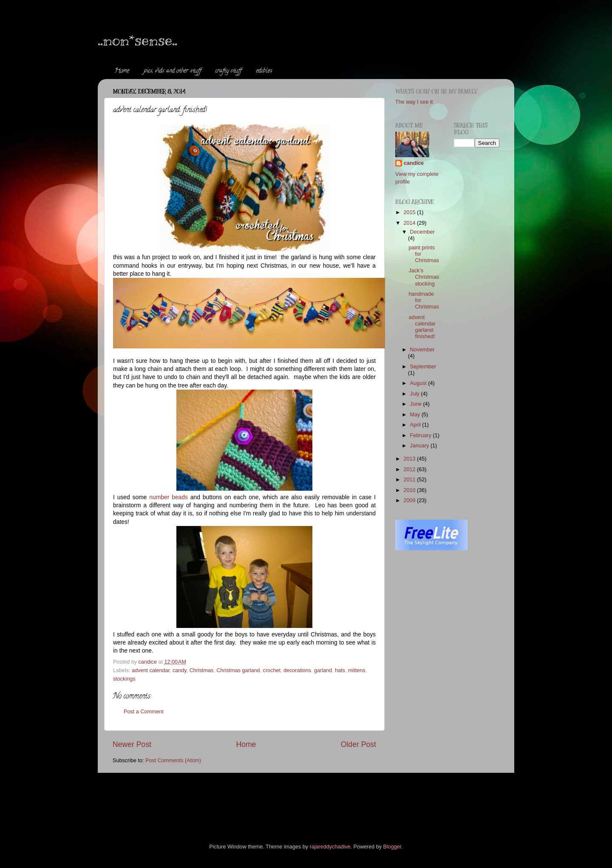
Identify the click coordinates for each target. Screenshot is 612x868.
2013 (410, 459)
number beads (169, 497)
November (422, 350)
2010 (410, 490)
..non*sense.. (137, 40)
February (422, 435)
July (416, 394)
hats (340, 670)
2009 (410, 500)
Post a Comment (144, 712)
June (417, 404)
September (423, 367)
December (422, 232)
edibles (264, 71)
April (416, 425)
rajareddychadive (330, 847)
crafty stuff (228, 71)
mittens (357, 670)
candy (180, 670)
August (419, 383)
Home (122, 71)
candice (414, 163)
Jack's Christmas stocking (424, 277)
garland (323, 670)
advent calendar (151, 670)
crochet (272, 670)
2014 (410, 223)
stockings (124, 679)
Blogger (392, 847)
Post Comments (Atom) (173, 761)
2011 (410, 480)
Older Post (358, 744)
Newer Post (132, 744)
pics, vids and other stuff (173, 71)
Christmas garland (238, 670)
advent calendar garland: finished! (422, 327)
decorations (297, 670)
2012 (410, 469)
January (420, 446)
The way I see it (414, 102)
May (416, 415)
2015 (410, 212)
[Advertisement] (267, 796)
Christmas (202, 670)
